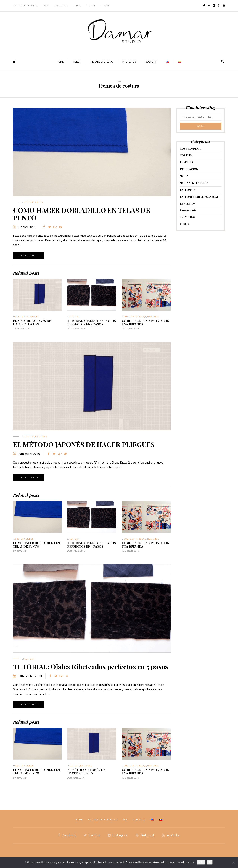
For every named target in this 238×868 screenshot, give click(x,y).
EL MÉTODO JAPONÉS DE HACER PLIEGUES (32, 322)
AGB (46, 6)
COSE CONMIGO (191, 149)
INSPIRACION (189, 169)
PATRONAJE (32, 317)
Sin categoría (188, 210)
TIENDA (77, 6)
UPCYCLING (187, 217)
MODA (184, 176)
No (210, 862)
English (90, 6)
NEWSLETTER (61, 6)
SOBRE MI (151, 62)
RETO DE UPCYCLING (102, 62)
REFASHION (153, 317)
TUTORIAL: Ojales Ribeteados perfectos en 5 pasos (92, 322)
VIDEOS (39, 202)
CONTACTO (139, 819)
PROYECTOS (129, 62)
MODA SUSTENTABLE (194, 183)
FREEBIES (186, 162)
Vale (201, 862)
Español (105, 6)
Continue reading (28, 255)
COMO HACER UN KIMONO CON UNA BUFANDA (146, 322)
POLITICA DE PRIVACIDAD (26, 6)
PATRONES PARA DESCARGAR (199, 197)
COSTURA (29, 202)
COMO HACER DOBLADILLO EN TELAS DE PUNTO (82, 214)
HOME (60, 62)
